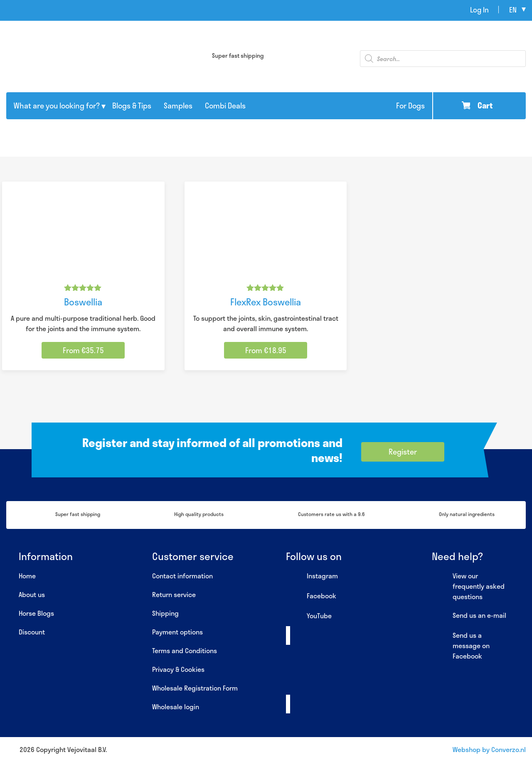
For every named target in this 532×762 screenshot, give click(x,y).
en (513, 10)
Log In (479, 10)
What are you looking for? (57, 106)
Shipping (165, 613)
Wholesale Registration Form (195, 688)
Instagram (312, 576)
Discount (32, 632)
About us (32, 594)
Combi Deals (225, 106)
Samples (178, 106)
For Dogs (410, 106)
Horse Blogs (36, 613)
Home (27, 576)
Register (403, 452)
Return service (174, 594)
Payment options (177, 632)
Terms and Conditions (185, 650)
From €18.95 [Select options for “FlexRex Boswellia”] (266, 350)
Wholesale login (176, 707)
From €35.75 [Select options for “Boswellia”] (83, 350)
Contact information (182, 576)
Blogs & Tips (132, 106)
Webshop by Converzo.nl (489, 749)
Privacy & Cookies (178, 669)
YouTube (309, 616)
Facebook (311, 596)
